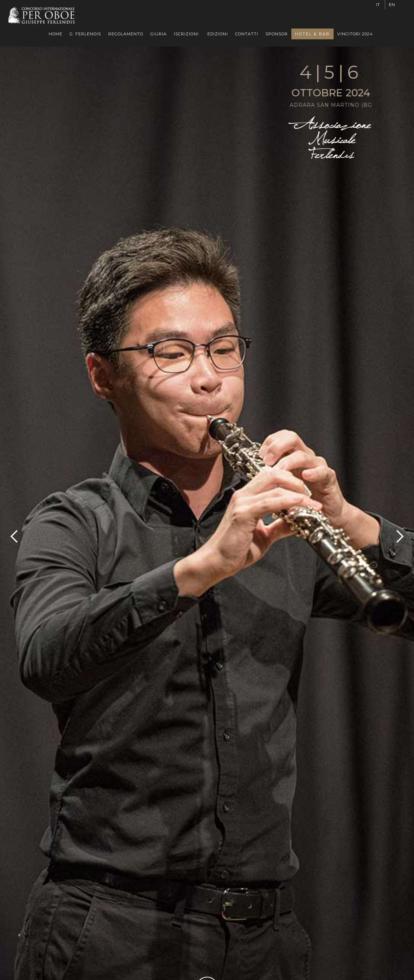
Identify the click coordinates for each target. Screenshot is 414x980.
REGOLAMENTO (126, 34)
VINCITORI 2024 (355, 34)
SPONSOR (277, 34)
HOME (56, 34)
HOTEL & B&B (312, 34)
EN (392, 5)
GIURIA (158, 34)
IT (378, 5)
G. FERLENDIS (85, 34)
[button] (186, 34)
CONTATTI (247, 34)
